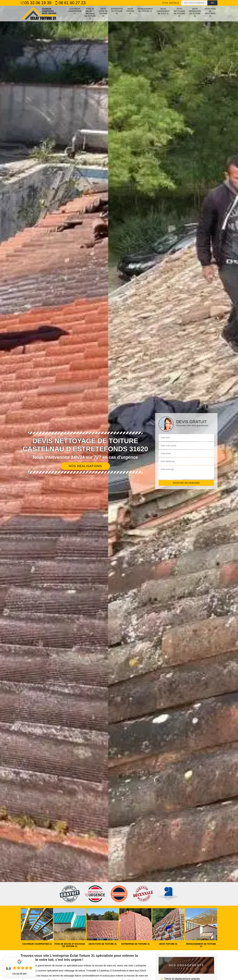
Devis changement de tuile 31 (163, 11)
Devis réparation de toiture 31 (195, 12)
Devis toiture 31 (130, 11)
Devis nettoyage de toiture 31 (179, 12)
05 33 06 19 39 (36, 3)
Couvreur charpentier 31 (75, 11)
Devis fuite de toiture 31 (103, 12)
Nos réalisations (85, 466)
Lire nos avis (19, 973)
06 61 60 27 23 (70, 3)
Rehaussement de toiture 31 (145, 10)
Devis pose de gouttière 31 (210, 12)
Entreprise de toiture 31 (117, 11)
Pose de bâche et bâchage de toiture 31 (90, 14)
